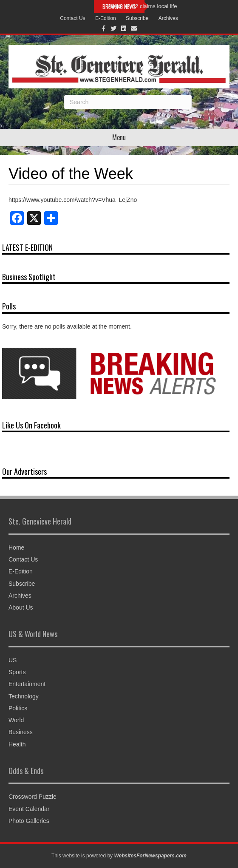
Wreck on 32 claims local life (142, 6)
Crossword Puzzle (33, 797)
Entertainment (27, 684)
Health (17, 744)
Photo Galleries (29, 821)
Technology (24, 696)
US (13, 660)
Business (21, 732)
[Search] (128, 102)
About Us (21, 607)
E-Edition (106, 18)
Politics (18, 708)
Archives (168, 18)
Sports (17, 672)
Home (16, 547)
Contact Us (72, 18)
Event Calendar (29, 809)
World (16, 720)
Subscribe (137, 18)
